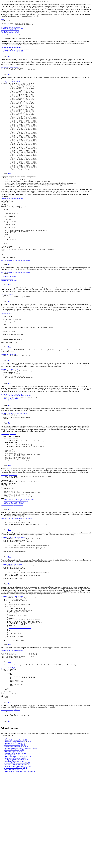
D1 (9, 833)
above (9, 61)
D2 (26, 835)
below (9, 748)
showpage (31, 664)
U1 (24, 835)
